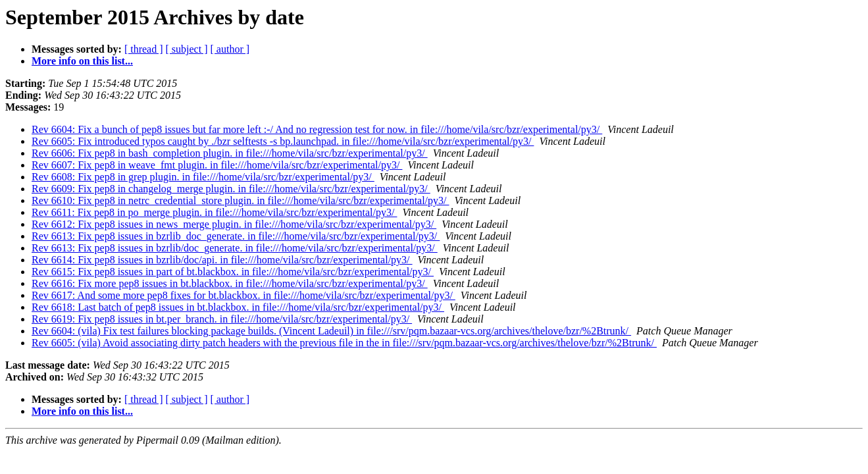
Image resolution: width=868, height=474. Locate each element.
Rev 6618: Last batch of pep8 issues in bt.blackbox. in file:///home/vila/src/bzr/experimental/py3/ (238, 307)
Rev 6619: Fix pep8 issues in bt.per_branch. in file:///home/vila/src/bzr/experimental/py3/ (222, 319)
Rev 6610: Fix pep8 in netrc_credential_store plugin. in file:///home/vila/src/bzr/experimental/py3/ (241, 200)
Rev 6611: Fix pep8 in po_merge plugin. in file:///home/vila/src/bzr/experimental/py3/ (214, 212)
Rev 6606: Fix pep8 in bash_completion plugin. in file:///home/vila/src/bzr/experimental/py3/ (230, 153)
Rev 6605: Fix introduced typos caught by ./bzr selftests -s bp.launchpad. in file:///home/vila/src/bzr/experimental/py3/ (283, 141)
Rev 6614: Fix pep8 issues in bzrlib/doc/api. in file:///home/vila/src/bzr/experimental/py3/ (222, 260)
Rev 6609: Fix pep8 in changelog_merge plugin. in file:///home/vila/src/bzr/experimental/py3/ (231, 189)
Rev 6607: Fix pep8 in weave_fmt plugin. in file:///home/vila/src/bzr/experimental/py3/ (217, 165)
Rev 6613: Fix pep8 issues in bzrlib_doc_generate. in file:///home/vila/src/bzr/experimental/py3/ (236, 236)
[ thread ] (144, 49)
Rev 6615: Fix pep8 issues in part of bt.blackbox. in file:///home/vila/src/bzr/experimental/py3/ (233, 272)
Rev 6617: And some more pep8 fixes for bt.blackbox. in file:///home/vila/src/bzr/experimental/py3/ (243, 295)
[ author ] (230, 49)
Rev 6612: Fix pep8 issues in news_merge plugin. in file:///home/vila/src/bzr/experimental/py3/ (234, 224)
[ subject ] (187, 49)
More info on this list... (82, 61)
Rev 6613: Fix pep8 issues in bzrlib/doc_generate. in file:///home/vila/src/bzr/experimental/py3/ (235, 248)
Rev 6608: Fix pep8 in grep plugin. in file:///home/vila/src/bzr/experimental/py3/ (203, 177)
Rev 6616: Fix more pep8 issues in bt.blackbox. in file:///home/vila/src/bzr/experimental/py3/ (230, 283)
